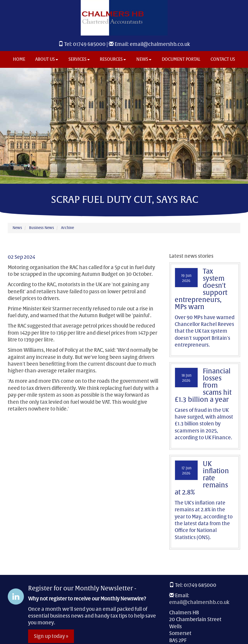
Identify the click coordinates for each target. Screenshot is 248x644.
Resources (113, 59)
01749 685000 (89, 44)
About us (47, 59)
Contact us (223, 59)
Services (79, 59)
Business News (41, 228)
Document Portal (181, 59)
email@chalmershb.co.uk (160, 44)
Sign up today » (51, 636)
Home (19, 59)
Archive (67, 228)
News (144, 59)
